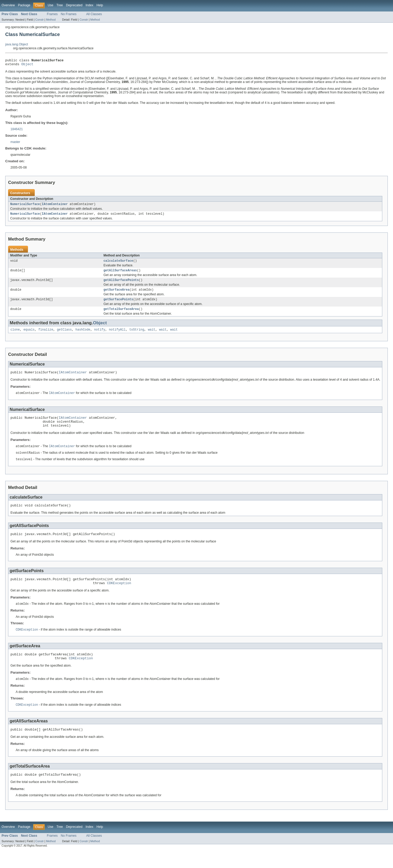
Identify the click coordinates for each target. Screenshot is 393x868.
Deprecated (74, 5)
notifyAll (117, 336)
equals (29, 336)
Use (50, 5)
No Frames (69, 14)
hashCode (83, 336)
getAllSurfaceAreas (120, 274)
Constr (39, 20)
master (15, 143)
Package (24, 5)
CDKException (119, 596)
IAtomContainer (55, 206)
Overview (8, 5)
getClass (64, 336)
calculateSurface (118, 264)
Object (27, 65)
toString (137, 336)
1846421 (17, 131)
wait (152, 336)
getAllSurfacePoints (121, 284)
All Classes (94, 14)
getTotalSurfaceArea (121, 315)
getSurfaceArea (117, 294)
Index (89, 5)
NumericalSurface (25, 206)
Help (100, 5)
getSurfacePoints (118, 304)
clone (15, 336)
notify (100, 336)
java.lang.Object (17, 44)
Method (51, 20)
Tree (60, 5)
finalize (46, 336)
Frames (52, 14)
